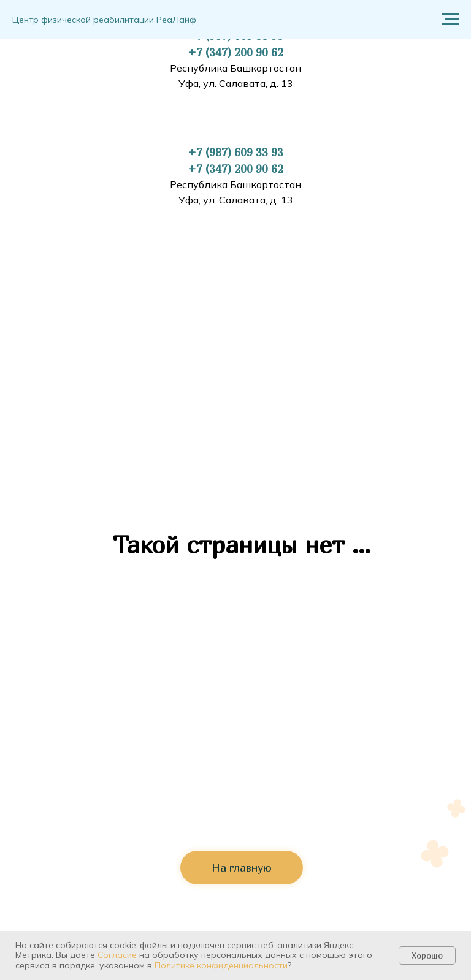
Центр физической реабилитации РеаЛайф (104, 20)
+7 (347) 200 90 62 (235, 52)
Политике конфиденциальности (221, 965)
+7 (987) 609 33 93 (235, 152)
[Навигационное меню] (450, 20)
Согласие (117, 955)
